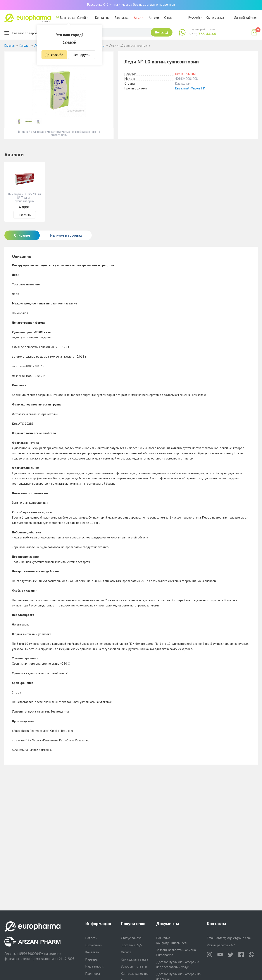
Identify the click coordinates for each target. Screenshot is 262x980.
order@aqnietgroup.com (234, 938)
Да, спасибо (54, 55)
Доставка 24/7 (132, 945)
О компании (94, 945)
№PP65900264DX (31, 954)
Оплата (126, 952)
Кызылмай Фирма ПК (190, 88)
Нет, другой (82, 55)
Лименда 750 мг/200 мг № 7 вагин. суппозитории (25, 198)
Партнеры (93, 974)
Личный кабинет (246, 18)
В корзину (25, 215)
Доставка (122, 18)
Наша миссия (95, 966)
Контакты (102, 18)
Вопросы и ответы (134, 966)
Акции (139, 18)
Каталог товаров (21, 33)
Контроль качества (135, 974)
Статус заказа (215, 17)
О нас (168, 18)
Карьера (91, 959)
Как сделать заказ (134, 959)
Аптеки (154, 18)
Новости (91, 938)
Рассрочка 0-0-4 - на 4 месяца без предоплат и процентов (131, 4)
